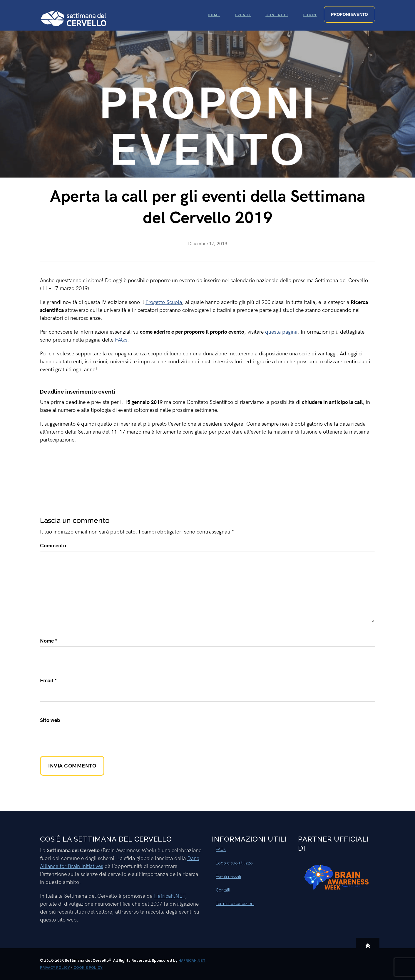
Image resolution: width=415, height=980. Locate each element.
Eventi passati (228, 877)
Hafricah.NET (170, 896)
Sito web (50, 720)
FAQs (121, 340)
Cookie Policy (88, 968)
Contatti (223, 890)
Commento (53, 546)
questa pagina (281, 332)
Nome (49, 641)
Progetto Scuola (164, 302)
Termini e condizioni (235, 904)
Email (48, 681)
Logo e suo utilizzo (234, 863)
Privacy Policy (55, 968)
